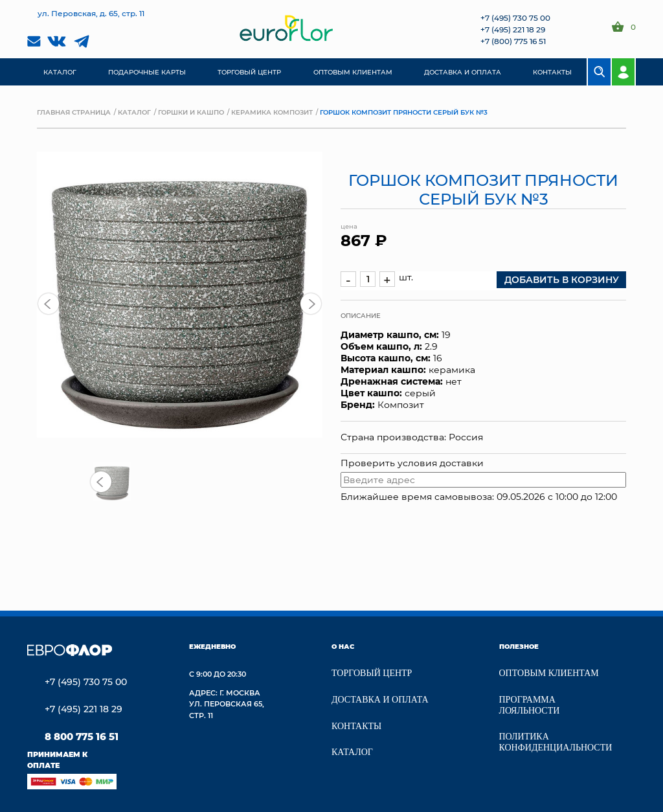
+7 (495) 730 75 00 (515, 17)
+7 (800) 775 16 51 (513, 41)
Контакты (356, 726)
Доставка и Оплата (380, 700)
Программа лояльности (530, 705)
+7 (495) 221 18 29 (513, 29)
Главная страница (74, 112)
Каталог (134, 112)
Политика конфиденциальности (556, 742)
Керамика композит (272, 112)
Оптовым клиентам (549, 673)
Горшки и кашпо (191, 112)
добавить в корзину (562, 279)
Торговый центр (372, 673)
